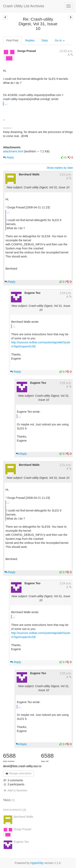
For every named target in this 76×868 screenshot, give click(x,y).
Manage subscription (18, 773)
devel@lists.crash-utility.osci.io (22, 766)
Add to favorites (15, 790)
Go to (60, 40)
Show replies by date (60, 168)
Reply (9, 157)
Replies (30, 40)
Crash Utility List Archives (24, 6)
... (6, 103)
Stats (45, 40)
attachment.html (13, 151)
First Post (12, 40)
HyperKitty (37, 863)
